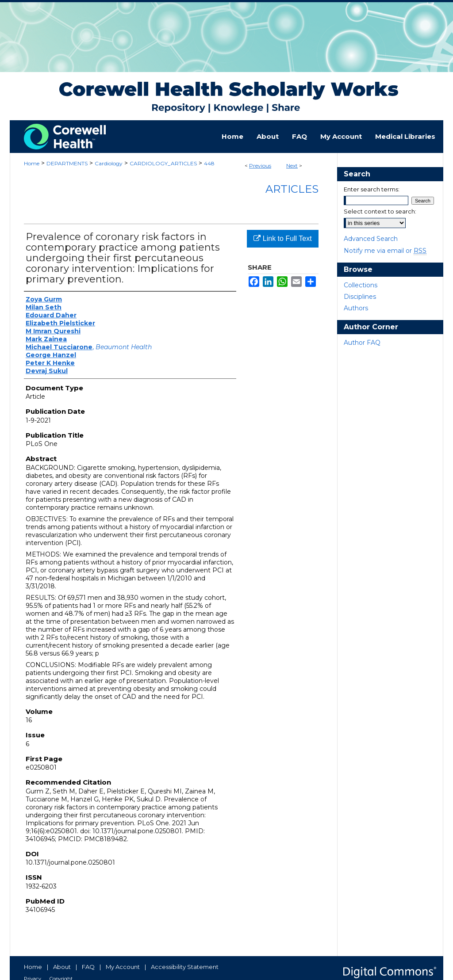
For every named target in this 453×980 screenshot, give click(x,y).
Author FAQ (362, 343)
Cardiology (109, 163)
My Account (123, 967)
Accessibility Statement (185, 967)
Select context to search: (380, 211)
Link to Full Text (282, 238)
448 (209, 163)
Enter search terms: (372, 189)
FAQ (88, 967)
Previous (260, 166)
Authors (356, 308)
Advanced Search (371, 239)
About (62, 967)
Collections (361, 285)
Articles (292, 189)
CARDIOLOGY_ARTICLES (163, 163)
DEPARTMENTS (67, 163)
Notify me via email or (385, 251)
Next (292, 166)
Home (32, 163)
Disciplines (360, 297)
